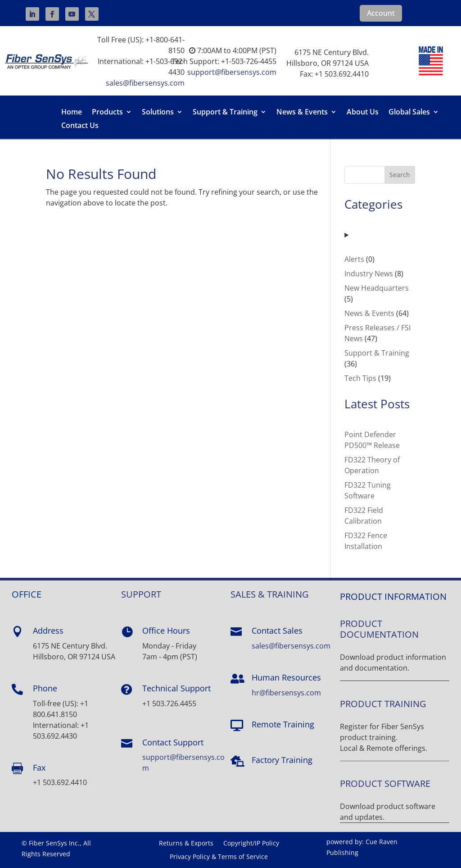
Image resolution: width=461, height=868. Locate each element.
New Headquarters (377, 288)
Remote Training (283, 724)
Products (107, 113)
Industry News (369, 274)
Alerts (354, 259)
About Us (363, 113)
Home (72, 113)
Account (381, 13)
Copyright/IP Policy (251, 844)
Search (400, 175)
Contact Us (80, 126)
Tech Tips (360, 378)
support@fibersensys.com (232, 72)
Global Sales (409, 113)
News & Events (302, 113)
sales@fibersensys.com (145, 83)
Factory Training (282, 760)
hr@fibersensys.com (286, 693)
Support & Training (225, 113)
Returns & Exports (186, 844)
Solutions (158, 113)
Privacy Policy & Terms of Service (219, 857)
